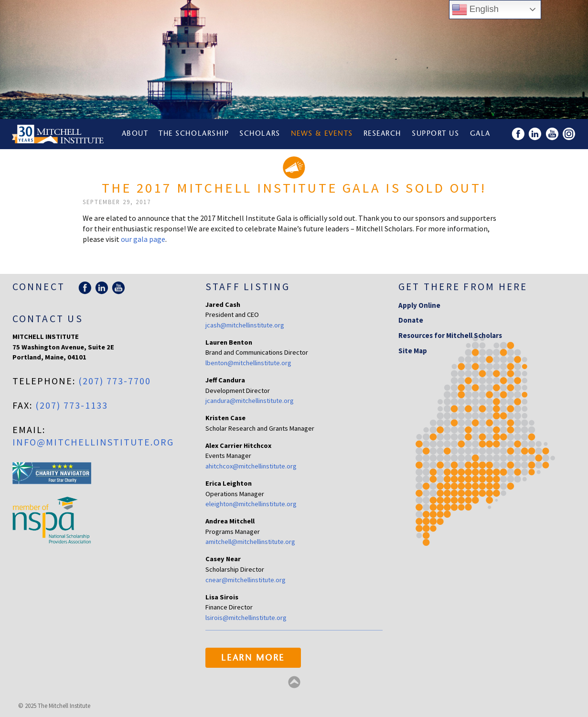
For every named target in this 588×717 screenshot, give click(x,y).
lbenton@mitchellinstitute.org (248, 363)
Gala (480, 134)
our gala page (143, 239)
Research (382, 134)
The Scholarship (194, 134)
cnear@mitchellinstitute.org (246, 580)
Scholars (260, 134)
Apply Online (419, 305)
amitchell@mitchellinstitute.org (250, 542)
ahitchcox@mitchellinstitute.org (251, 466)
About (135, 134)
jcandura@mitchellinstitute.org (250, 401)
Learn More (253, 659)
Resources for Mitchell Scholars (450, 335)
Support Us (435, 134)
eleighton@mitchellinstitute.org (251, 504)
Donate (411, 320)
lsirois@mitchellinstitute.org (246, 618)
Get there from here (463, 287)
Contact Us (48, 319)
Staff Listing (248, 287)
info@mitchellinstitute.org (93, 442)
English (475, 10)
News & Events (322, 134)
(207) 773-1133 (72, 405)
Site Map (413, 351)
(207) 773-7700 (115, 381)
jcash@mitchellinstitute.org (245, 325)
